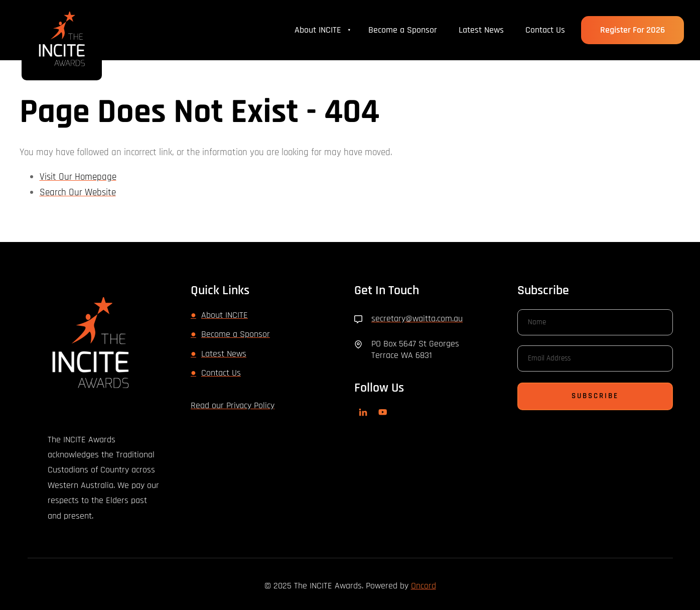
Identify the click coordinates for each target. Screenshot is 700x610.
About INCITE (318, 30)
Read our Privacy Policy (233, 405)
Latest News (481, 30)
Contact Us (545, 30)
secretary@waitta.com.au (417, 319)
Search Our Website (78, 193)
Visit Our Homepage (78, 177)
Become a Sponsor (403, 30)
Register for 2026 (632, 24)
